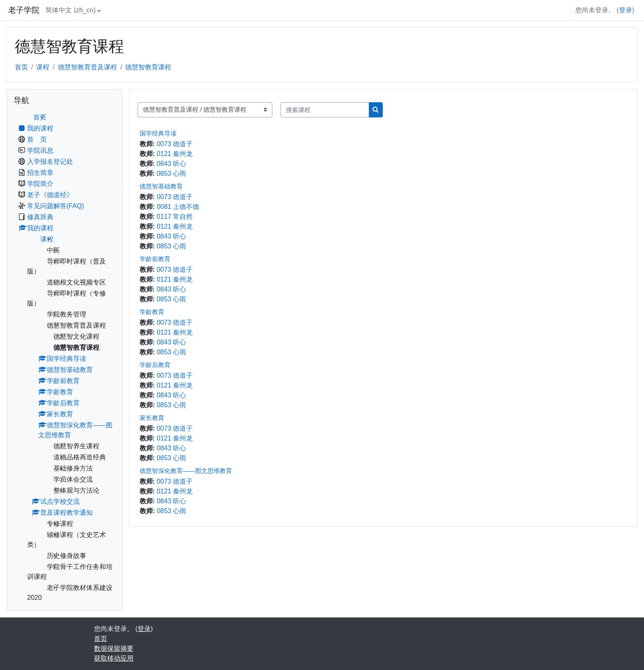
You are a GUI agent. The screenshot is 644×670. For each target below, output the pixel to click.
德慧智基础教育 (161, 186)
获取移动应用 (114, 658)
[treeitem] (64, 358)
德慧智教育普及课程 (87, 67)
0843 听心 (171, 164)
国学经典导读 (158, 133)
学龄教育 (152, 312)
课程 (43, 67)
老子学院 (24, 10)
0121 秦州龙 (175, 154)
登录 (626, 10)
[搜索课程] (325, 110)
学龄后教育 (155, 365)
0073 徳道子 (175, 144)
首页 (21, 67)
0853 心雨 (171, 173)
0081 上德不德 (178, 207)
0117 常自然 (175, 217)
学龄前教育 (155, 259)
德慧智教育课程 (148, 67)
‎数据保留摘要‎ (114, 648)
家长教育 (152, 418)
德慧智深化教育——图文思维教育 (186, 471)
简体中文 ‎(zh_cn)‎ (71, 10)
